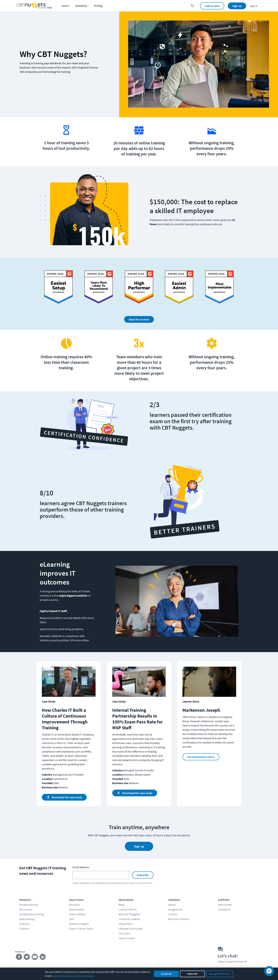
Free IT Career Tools (81, 929)
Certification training (32, 914)
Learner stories (128, 909)
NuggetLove (175, 909)
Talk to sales (212, 6)
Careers (173, 914)
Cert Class (124, 933)
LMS (72, 919)
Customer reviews (129, 919)
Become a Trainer (179, 919)
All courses (26, 909)
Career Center (127, 938)
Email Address (81, 867)
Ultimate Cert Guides (131, 929)
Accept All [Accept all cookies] (166, 974)
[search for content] (192, 6)
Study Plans (126, 924)
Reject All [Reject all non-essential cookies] (192, 974)
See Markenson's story (201, 757)
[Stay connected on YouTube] (35, 957)
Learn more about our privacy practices (74, 976)
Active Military (77, 914)
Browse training (29, 905)
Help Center (225, 905)
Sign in (254, 6)
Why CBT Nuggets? (130, 914)
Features (25, 924)
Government (76, 909)
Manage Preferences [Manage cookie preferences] (220, 974)
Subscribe (143, 875)
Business (74, 905)
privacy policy (114, 883)
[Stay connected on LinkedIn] (43, 957)
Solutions (81, 6)
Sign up (237, 6)
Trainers (24, 929)
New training (27, 919)
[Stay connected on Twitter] (27, 957)
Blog (121, 905)
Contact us (224, 909)
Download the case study (64, 797)
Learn (65, 6)
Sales (221, 961)
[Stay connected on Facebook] (19, 957)
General (242, 961)
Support (230, 961)
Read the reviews (139, 319)
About (172, 905)
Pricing (98, 6)
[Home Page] (34, 6)
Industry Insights (79, 924)
